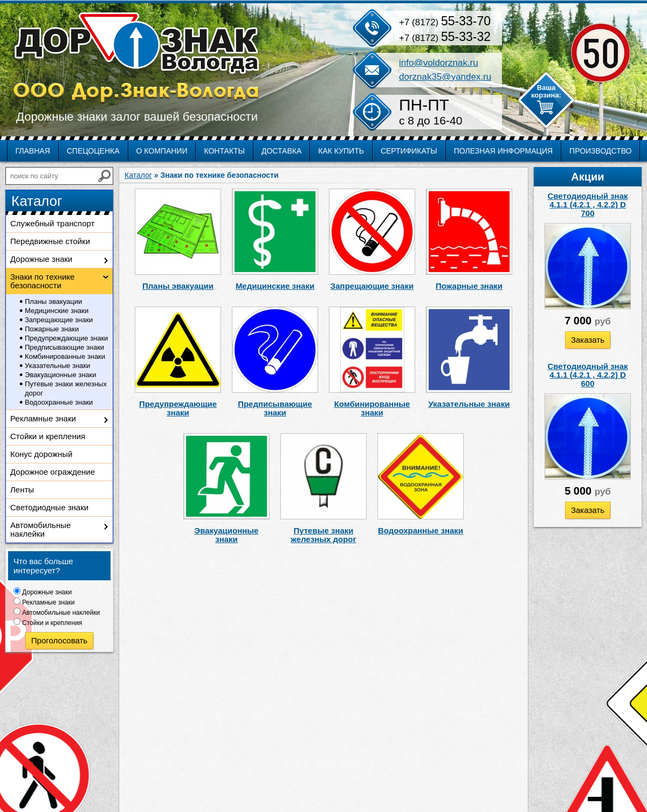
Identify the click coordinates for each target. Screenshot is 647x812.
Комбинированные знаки (65, 356)
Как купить (341, 151)
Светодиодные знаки (49, 507)
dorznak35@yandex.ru (445, 77)
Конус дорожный (41, 454)
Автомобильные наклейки (40, 529)
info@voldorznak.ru (439, 63)
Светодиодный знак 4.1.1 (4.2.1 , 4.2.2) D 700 (588, 204)
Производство (600, 151)
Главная (33, 151)
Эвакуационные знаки (61, 375)
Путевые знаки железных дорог (66, 388)
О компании (162, 151)
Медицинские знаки (57, 311)
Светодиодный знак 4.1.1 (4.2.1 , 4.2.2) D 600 (588, 375)
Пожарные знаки (52, 329)
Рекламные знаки (43, 418)
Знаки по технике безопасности (42, 281)
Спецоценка (93, 151)
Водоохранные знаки (59, 402)
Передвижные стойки (50, 241)
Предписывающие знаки (64, 347)
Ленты (22, 490)
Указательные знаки (57, 366)
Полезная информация (503, 151)
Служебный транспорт (52, 223)
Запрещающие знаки (59, 320)
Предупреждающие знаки (66, 338)
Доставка (281, 151)
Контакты (224, 151)
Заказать (588, 340)
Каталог (138, 175)
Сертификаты (409, 151)
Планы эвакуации (53, 301)
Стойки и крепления (48, 436)
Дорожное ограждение (53, 472)
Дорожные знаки (41, 259)
